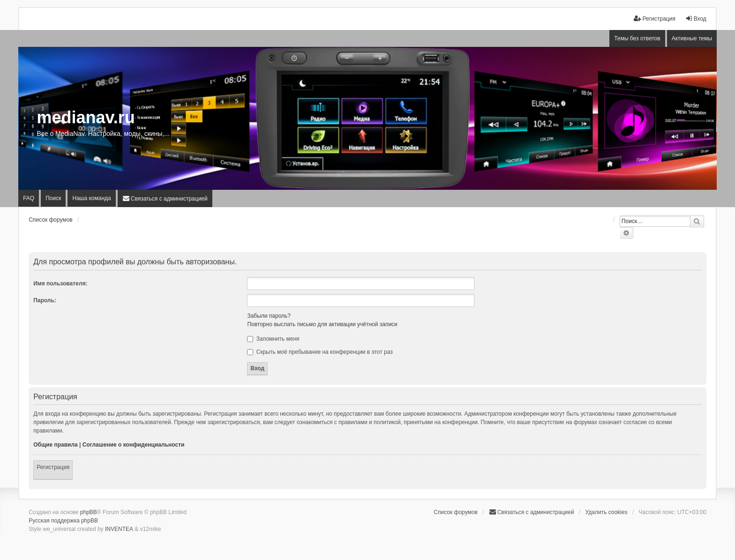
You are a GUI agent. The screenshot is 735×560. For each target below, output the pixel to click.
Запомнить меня (273, 339)
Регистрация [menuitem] (654, 19)
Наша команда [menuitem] (91, 198)
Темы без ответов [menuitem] (637, 38)
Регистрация (53, 467)
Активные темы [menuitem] (692, 38)
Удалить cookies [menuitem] (607, 512)
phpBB (89, 512)
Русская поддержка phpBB (63, 521)
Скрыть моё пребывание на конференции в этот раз (320, 352)
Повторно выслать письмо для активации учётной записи (322, 324)
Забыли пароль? (269, 316)
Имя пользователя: (60, 284)
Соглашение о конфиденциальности (134, 445)
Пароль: (45, 300)
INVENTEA (119, 529)
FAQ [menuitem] (29, 198)
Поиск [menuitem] (53, 198)
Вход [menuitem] (696, 19)
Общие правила (56, 445)
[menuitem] (165, 198)
